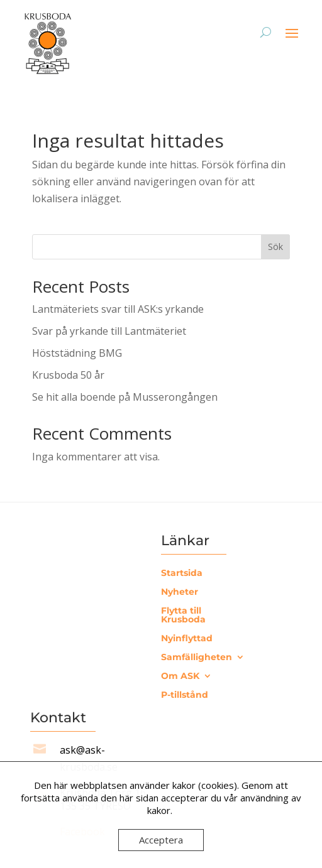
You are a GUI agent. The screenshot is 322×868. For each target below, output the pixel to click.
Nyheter (180, 592)
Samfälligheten (197, 658)
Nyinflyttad (187, 639)
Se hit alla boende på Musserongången (125, 397)
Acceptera (161, 840)
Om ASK (180, 676)
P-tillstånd (185, 695)
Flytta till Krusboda (183, 616)
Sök (275, 247)
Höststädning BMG (77, 353)
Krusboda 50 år (68, 375)
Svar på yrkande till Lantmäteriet (109, 331)
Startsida (182, 573)
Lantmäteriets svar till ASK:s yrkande (118, 309)
